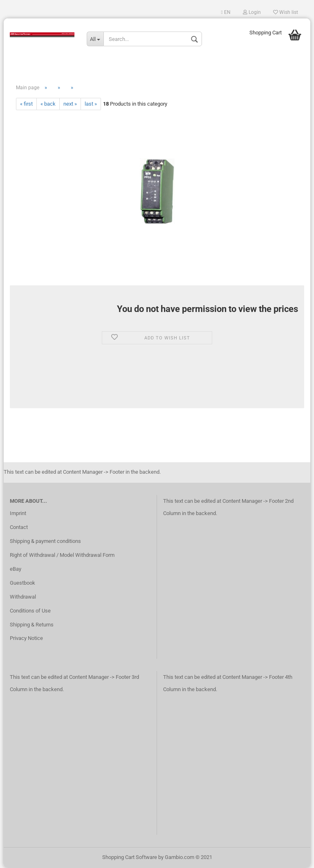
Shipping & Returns (32, 625)
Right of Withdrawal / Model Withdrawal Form (62, 555)
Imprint (18, 513)
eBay (16, 569)
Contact (19, 527)
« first (26, 104)
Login (252, 12)
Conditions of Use (30, 611)
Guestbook (22, 583)
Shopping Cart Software (130, 857)
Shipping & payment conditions (45, 541)
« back (48, 104)
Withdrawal (23, 597)
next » (70, 104)
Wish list (286, 12)
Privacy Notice (26, 638)
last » (91, 104)
